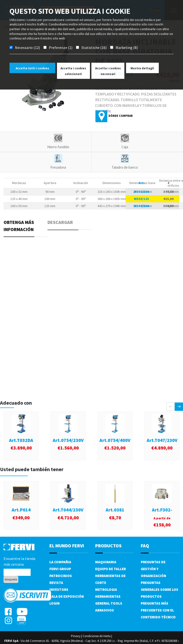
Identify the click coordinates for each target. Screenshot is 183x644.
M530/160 (141, 206)
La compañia (60, 562)
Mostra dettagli (142, 68)
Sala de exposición (67, 596)
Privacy (76, 636)
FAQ (145, 546)
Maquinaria (106, 562)
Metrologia (106, 590)
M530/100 (141, 192)
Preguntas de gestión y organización (153, 569)
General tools (109, 603)
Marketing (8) (127, 47)
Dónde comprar (121, 116)
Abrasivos (105, 610)
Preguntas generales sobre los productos (160, 590)
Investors (59, 590)
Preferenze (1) (61, 47)
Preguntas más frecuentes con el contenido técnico (158, 610)
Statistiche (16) (94, 47)
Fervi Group (60, 569)
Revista (56, 583)
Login (54, 603)
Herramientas (108, 596)
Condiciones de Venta (97, 636)
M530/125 (141, 199)
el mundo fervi (67, 546)
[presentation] (171, 407)
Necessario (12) (27, 47)
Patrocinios (61, 576)
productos (108, 546)
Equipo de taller (110, 569)
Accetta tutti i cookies (32, 68)
